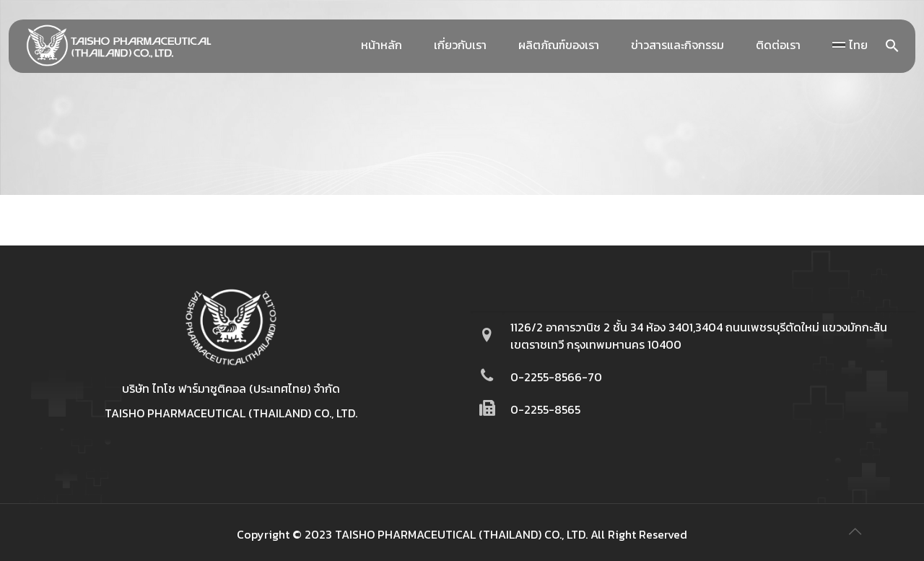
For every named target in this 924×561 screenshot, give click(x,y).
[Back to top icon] (855, 531)
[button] (892, 48)
